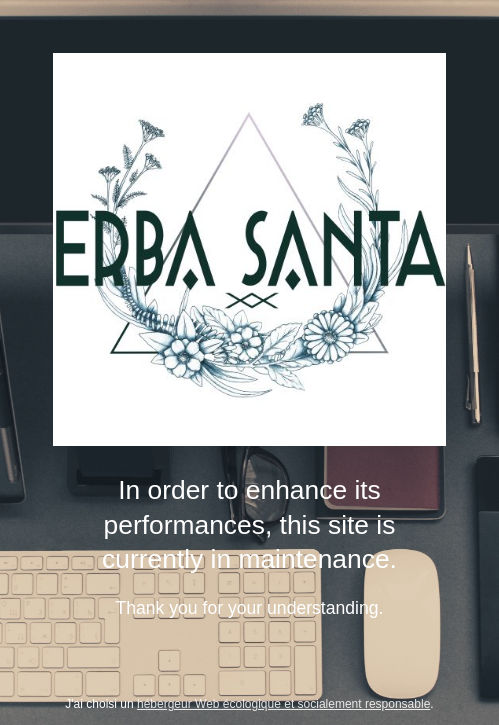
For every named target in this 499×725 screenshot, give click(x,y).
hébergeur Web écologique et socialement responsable (283, 704)
